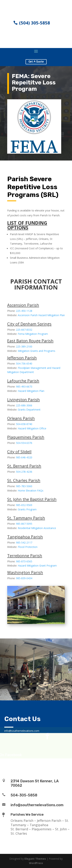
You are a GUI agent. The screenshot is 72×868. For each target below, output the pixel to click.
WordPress (36, 863)
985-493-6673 (24, 387)
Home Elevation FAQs (31, 491)
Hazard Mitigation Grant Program (37, 566)
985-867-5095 (24, 524)
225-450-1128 (24, 311)
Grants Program (27, 509)
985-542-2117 (24, 543)
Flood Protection (28, 547)
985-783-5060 (24, 486)
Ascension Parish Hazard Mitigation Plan (41, 315)
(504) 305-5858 (35, 23)
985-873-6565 (24, 561)
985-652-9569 (24, 505)
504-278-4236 (24, 472)
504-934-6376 (24, 443)
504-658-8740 (24, 424)
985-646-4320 (24, 457)
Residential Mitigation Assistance (37, 528)
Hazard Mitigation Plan (31, 391)
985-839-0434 (24, 578)
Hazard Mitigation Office (32, 428)
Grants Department (29, 410)
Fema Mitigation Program (33, 334)
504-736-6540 (24, 364)
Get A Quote (36, 62)
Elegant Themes (35, 859)
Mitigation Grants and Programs (37, 351)
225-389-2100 (24, 346)
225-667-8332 (24, 330)
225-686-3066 (24, 405)
